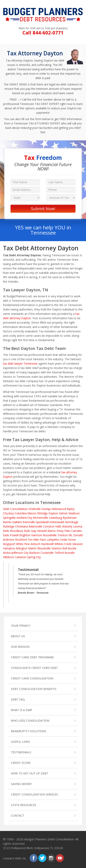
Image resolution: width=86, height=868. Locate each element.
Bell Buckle (69, 548)
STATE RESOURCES (24, 805)
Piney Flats (64, 531)
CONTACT (18, 816)
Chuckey (8, 513)
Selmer (63, 513)
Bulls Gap (30, 531)
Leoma (78, 526)
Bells (6, 531)
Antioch (35, 544)
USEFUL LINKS (20, 742)
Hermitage (72, 522)
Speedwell (42, 522)
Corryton (49, 526)
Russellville (50, 535)
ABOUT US (18, 636)
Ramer (7, 522)
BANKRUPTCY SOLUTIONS (29, 731)
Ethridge (42, 513)
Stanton (57, 548)
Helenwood (59, 509)
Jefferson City (20, 553)
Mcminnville (41, 518)
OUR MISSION (20, 647)
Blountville (44, 548)
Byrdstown (70, 518)
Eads (6, 535)
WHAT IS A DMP (22, 710)
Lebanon (21, 557)
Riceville (70, 553)
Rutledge (9, 526)
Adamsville (35, 526)
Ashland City (24, 518)
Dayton (53, 513)
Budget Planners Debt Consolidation (49, 839)
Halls (58, 526)
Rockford (21, 540)
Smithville (35, 509)
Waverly (67, 526)
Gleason (78, 544)
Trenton (63, 535)
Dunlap (46, 509)
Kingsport (9, 544)
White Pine (23, 544)
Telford (59, 553)
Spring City (34, 557)
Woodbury (17, 531)
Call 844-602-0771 (43, 33)
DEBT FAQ (18, 699)
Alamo (52, 531)
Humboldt (47, 544)
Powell (14, 535)
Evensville (29, 522)
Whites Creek (63, 544)
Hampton (9, 548)
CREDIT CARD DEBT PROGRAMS (32, 657)
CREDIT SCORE (21, 763)
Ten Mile (33, 540)
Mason (32, 513)
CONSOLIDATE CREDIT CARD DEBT (34, 668)
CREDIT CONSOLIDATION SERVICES (34, 794)
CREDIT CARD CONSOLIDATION (32, 678)
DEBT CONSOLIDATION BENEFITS (34, 689)
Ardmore (9, 540)
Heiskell (42, 531)
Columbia (21, 513)
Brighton (25, 535)
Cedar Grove (68, 540)
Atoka (7, 553)
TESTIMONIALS (21, 752)
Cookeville (47, 553)
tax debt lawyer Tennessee (20, 364)
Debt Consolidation (15, 509)
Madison (74, 513)
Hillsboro (9, 557)
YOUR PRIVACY (21, 626)
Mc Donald (76, 535)
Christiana (21, 526)
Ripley (71, 509)
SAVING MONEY (21, 784)
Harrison (37, 535)
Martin (32, 548)
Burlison (34, 553)
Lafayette (53, 540)
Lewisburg (55, 518)
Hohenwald (57, 522)
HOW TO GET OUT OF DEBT (30, 773)
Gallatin (17, 522)
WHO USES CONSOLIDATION (30, 721)
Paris (43, 540)
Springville (9, 518)
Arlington (22, 548)
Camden (77, 531)
